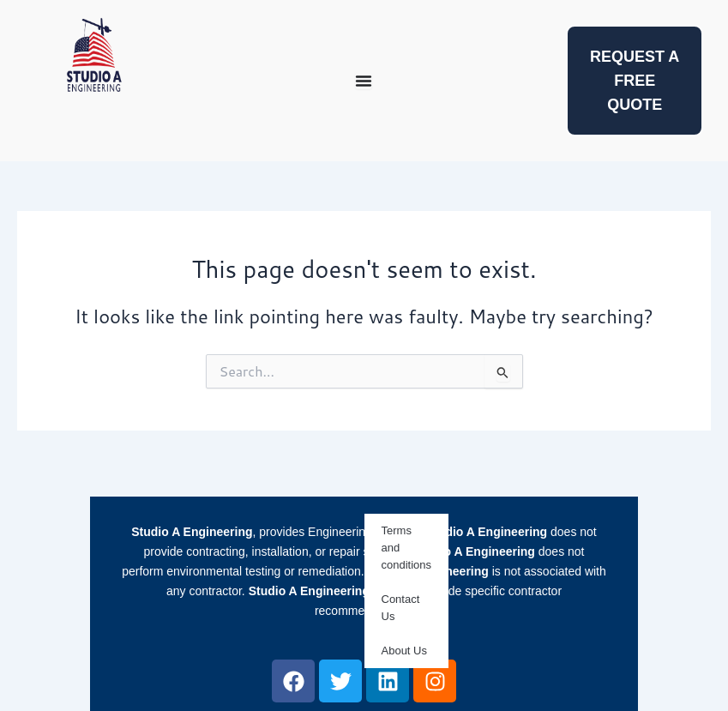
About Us (404, 651)
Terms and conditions (407, 548)
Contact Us (401, 608)
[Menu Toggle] (364, 81)
